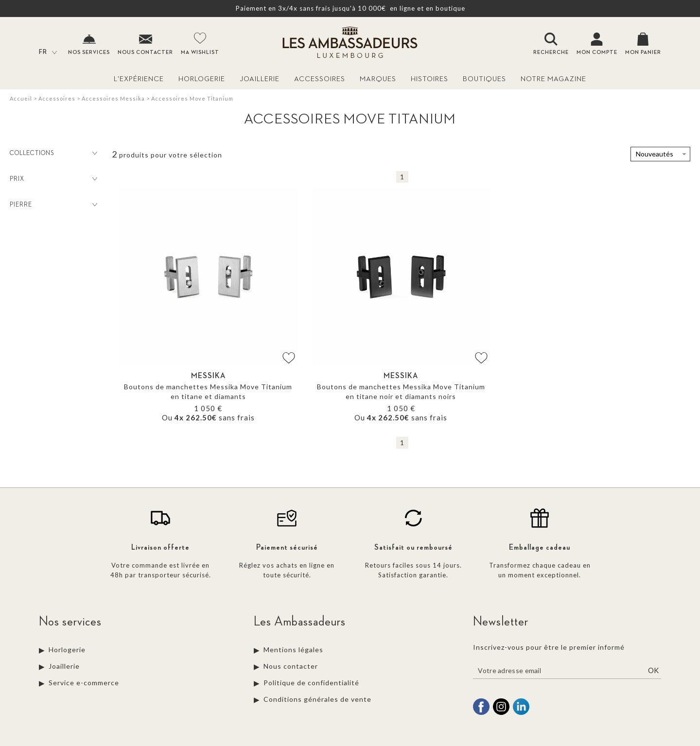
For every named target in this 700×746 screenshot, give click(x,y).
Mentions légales (293, 650)
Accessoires (320, 79)
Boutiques (484, 79)
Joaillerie (260, 79)
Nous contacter (291, 666)
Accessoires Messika (113, 98)
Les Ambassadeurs (300, 622)
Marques (378, 79)
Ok (653, 670)
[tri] (660, 154)
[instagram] (501, 713)
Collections (55, 153)
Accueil (21, 98)
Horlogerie (202, 79)
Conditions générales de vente (317, 699)
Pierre (55, 205)
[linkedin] (521, 713)
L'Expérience (139, 79)
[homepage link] (350, 43)
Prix (55, 179)
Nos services (70, 622)
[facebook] (481, 713)
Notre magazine (553, 79)
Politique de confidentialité (311, 683)
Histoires (429, 79)
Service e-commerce (84, 683)
